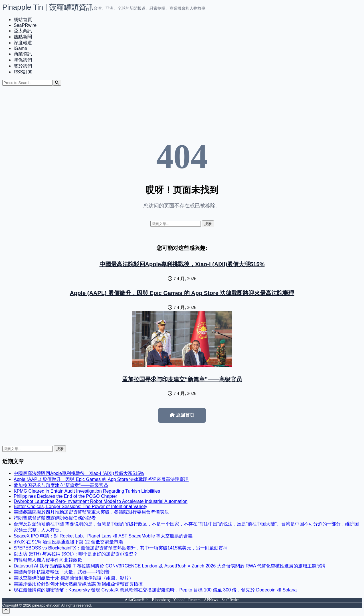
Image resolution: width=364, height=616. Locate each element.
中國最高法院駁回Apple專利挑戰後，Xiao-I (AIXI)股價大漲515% (182, 264)
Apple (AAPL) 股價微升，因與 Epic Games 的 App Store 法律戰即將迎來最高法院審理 (182, 293)
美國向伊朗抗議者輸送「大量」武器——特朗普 (62, 572)
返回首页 (182, 415)
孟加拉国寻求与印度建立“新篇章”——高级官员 (182, 379)
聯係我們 (23, 60)
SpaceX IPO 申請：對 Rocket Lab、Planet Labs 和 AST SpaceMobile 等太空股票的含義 (103, 536)
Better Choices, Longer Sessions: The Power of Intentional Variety (80, 506)
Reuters (194, 600)
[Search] (57, 83)
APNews (211, 600)
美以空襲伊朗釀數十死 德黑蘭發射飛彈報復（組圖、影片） (74, 578)
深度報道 (23, 43)
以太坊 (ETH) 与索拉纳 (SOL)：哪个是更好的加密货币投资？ (76, 554)
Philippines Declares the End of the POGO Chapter (65, 496)
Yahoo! (179, 600)
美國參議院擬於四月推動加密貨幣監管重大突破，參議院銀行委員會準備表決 (91, 512)
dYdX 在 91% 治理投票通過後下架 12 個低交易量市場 (68, 542)
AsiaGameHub (136, 600)
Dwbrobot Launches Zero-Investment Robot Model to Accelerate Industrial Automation (101, 501)
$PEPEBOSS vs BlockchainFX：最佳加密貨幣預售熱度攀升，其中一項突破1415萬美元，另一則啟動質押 (121, 548)
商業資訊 (23, 54)
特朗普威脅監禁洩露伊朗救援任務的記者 (55, 518)
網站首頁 (23, 20)
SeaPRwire (25, 25)
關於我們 (23, 66)
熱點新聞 (23, 37)
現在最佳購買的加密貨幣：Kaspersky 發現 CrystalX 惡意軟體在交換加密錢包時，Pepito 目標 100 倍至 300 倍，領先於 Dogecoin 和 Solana (155, 590)
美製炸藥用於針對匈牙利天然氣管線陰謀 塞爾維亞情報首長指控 (78, 584)
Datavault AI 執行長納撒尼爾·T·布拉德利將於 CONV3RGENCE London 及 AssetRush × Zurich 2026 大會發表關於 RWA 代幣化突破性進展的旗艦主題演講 (170, 566)
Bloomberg (161, 600)
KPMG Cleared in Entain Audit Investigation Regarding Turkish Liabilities (87, 491)
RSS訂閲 (23, 72)
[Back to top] (6, 611)
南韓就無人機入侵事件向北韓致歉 (48, 560)
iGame (20, 48)
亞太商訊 (23, 31)
